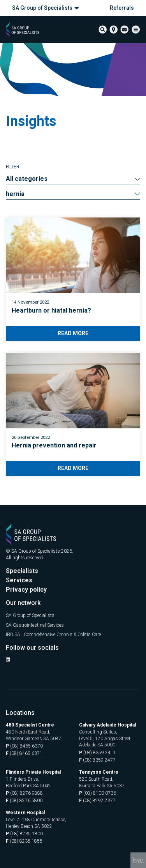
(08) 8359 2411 (98, 753)
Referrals (122, 8)
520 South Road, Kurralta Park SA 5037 (102, 782)
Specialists (22, 571)
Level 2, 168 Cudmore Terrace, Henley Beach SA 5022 (36, 823)
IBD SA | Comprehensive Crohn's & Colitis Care (53, 635)
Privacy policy (26, 590)
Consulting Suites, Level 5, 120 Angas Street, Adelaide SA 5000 (105, 739)
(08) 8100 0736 (98, 793)
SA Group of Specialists (46, 8)
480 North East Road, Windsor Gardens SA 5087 (33, 735)
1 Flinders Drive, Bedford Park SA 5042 (28, 782)
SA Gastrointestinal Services (35, 625)
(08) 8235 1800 (24, 834)
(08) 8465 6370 (24, 746)
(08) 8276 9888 (24, 793)
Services (19, 580)
